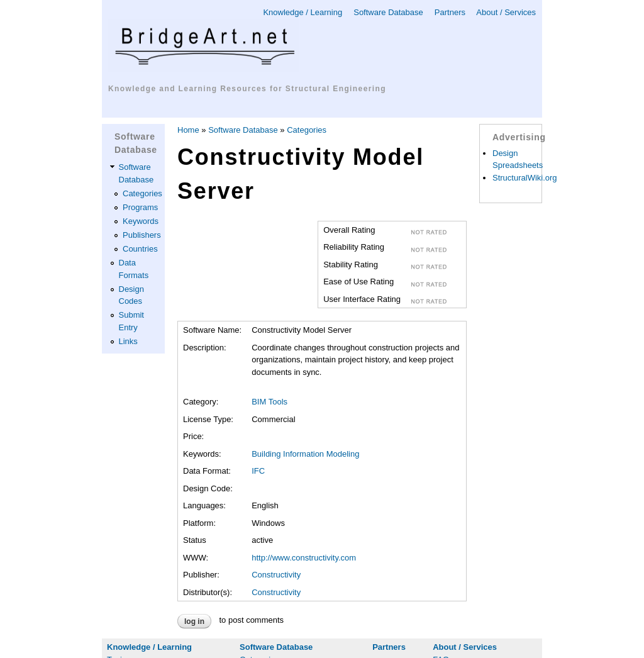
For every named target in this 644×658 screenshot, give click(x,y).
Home (188, 130)
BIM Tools (269, 402)
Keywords (141, 221)
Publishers (142, 235)
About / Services (506, 12)
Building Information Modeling (305, 454)
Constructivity (276, 575)
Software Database (388, 12)
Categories (142, 193)
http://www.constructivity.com (304, 558)
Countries (140, 249)
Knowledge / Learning (303, 12)
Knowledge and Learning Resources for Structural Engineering (247, 89)
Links (128, 341)
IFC (258, 471)
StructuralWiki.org (525, 178)
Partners (450, 12)
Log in (194, 622)
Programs (140, 207)
